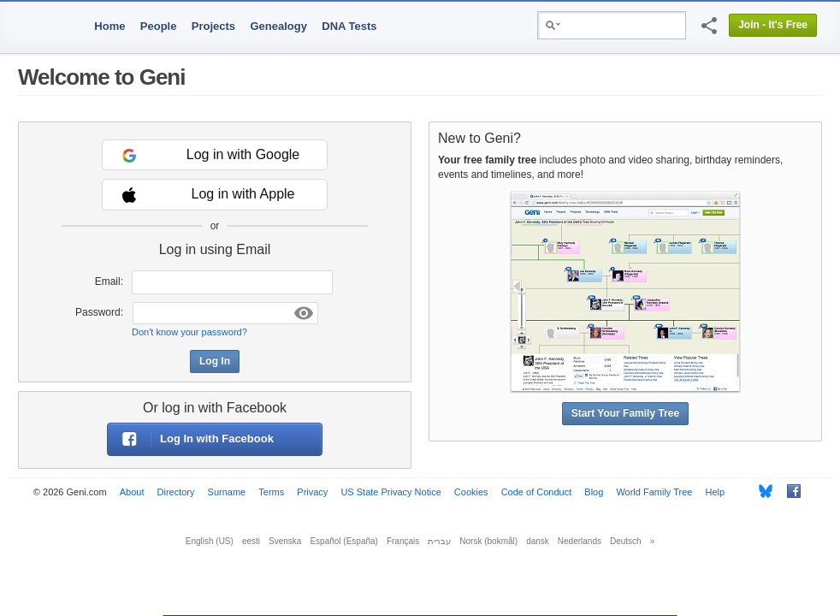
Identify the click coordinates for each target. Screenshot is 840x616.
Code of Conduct (537, 492)
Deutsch (626, 541)
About (132, 492)
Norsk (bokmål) (488, 541)
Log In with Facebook (191, 439)
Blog (594, 492)
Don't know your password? (189, 332)
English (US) (210, 541)
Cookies (471, 492)
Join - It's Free (773, 25)
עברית (439, 541)
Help (716, 492)
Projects (213, 26)
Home (109, 26)
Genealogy (278, 26)
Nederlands (580, 541)
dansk (538, 541)
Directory (176, 492)
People (159, 26)
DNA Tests (349, 26)
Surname (227, 492)
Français (403, 541)
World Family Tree (654, 492)
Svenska (285, 541)
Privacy (312, 492)
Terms (271, 492)
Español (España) (344, 541)
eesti (251, 541)
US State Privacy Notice (390, 492)
